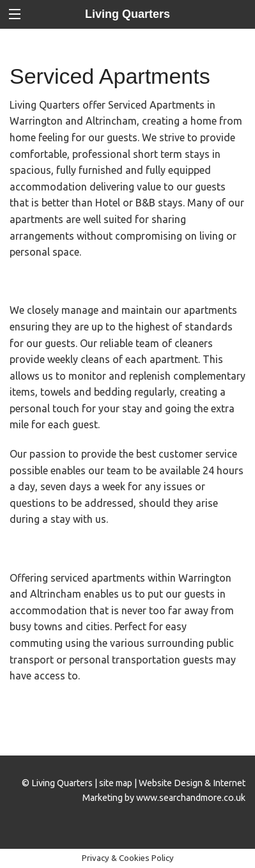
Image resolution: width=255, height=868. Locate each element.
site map (116, 783)
